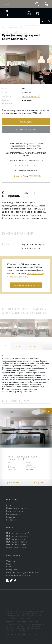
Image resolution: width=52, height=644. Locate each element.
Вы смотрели (13, 514)
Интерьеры (12, 570)
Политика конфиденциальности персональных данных (23, 574)
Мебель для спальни (17, 542)
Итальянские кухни (16, 547)
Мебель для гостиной (18, 533)
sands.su (40, 634)
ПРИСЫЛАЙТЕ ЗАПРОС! (26, 166)
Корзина (11, 517)
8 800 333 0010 (35, 176)
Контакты (11, 520)
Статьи (10, 567)
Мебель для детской (17, 536)
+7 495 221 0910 (18, 176)
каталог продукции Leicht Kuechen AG (18, 28)
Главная (5, 26)
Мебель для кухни (16, 539)
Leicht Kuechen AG (31, 26)
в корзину (39, 482)
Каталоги (34, 346)
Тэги (17, 346)
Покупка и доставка (17, 508)
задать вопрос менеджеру (26, 285)
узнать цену (26, 122)
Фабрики (16, 26)
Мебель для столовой (18, 545)
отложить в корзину (26, 129)
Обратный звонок (15, 511)
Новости (11, 564)
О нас (9, 505)
